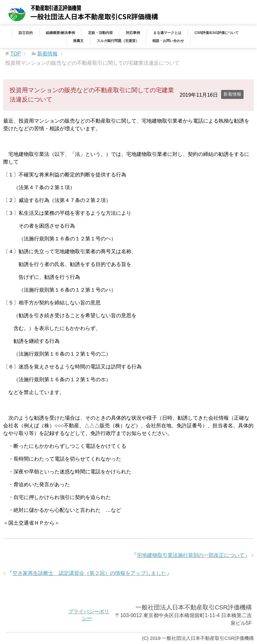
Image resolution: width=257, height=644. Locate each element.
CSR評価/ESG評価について (217, 33)
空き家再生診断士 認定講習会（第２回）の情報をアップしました (89, 573)
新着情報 (232, 94)
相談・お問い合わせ (168, 41)
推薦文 (78, 41)
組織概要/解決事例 (60, 33)
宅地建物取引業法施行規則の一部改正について (191, 555)
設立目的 (26, 33)
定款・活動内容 (100, 33)
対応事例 (133, 33)
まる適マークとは (167, 33)
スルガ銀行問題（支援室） (118, 41)
